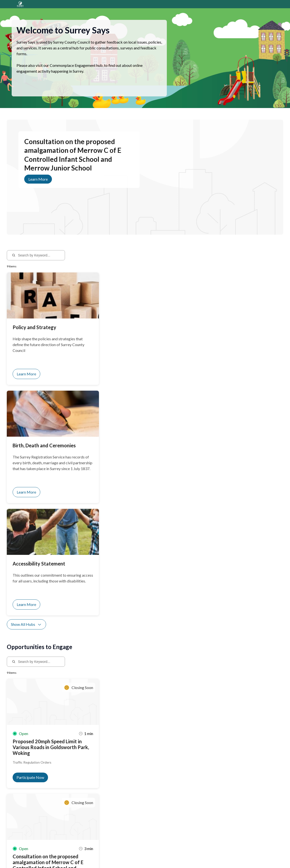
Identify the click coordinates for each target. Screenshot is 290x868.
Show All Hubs (26, 405)
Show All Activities (30, 594)
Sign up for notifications (65, 823)
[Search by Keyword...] (39, 261)
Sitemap (93, 855)
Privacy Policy (75, 855)
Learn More (38, 185)
